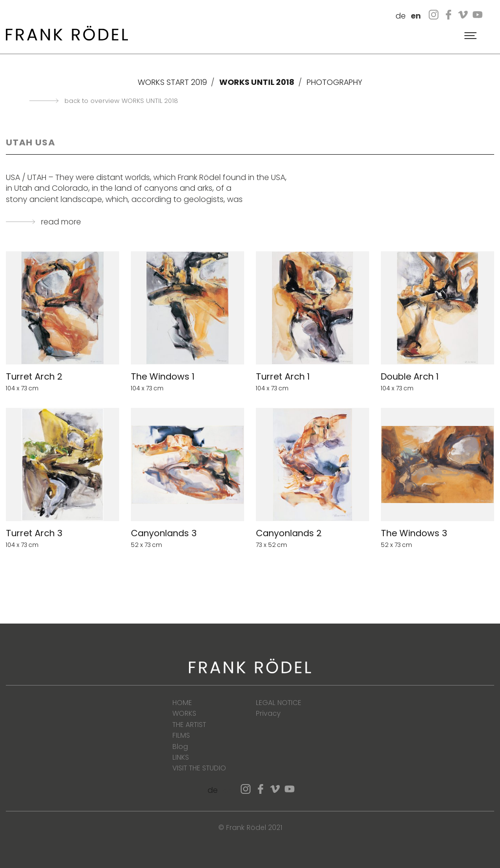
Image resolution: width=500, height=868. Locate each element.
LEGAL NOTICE (279, 703)
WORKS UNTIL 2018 (257, 82)
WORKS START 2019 (172, 82)
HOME (182, 703)
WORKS (184, 713)
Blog (180, 747)
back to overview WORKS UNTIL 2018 (121, 101)
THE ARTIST (189, 725)
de (401, 16)
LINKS (181, 757)
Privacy (268, 713)
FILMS (181, 735)
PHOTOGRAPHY (334, 82)
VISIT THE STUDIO (199, 768)
